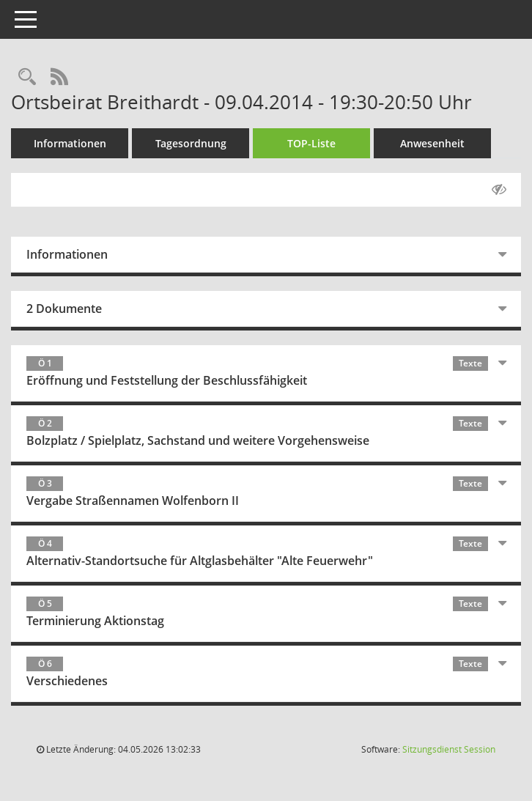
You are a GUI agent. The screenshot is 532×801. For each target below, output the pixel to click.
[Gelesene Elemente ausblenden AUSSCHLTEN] (499, 190)
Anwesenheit (432, 143)
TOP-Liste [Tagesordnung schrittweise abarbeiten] (311, 143)
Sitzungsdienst (449, 749)
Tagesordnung (191, 143)
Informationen (70, 143)
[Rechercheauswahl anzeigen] (27, 77)
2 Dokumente (64, 309)
